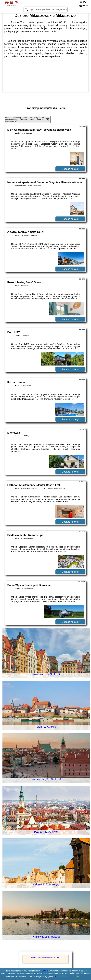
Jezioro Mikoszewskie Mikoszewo (45, 958)
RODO (58, 976)
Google (45, 971)
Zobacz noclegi (70, 169)
